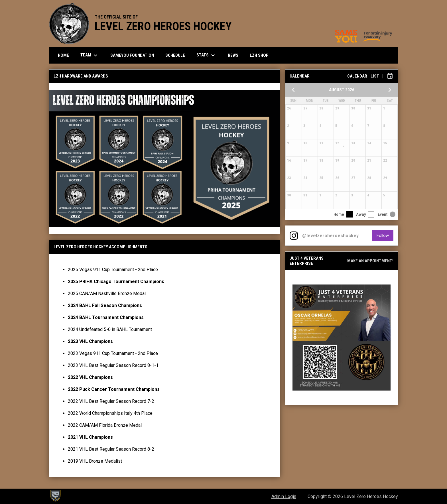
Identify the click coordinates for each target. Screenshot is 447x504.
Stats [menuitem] (206, 55)
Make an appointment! (370, 261)
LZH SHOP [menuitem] (261, 55)
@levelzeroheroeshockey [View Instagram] (330, 236)
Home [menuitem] (63, 55)
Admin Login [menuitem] (284, 496)
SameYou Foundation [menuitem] (132, 55)
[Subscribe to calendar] (390, 76)
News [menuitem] (233, 55)
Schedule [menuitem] (175, 55)
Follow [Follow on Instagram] (385, 235)
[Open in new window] (342, 338)
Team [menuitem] (90, 55)
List (375, 76)
